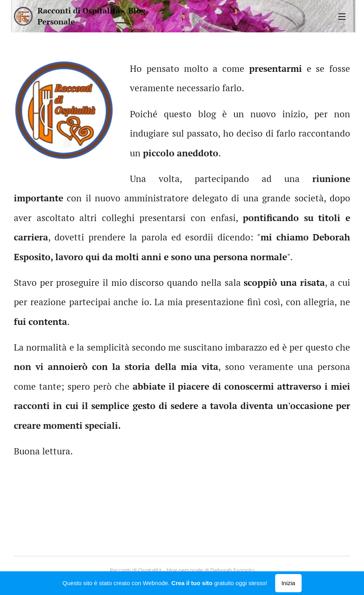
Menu (342, 17)
